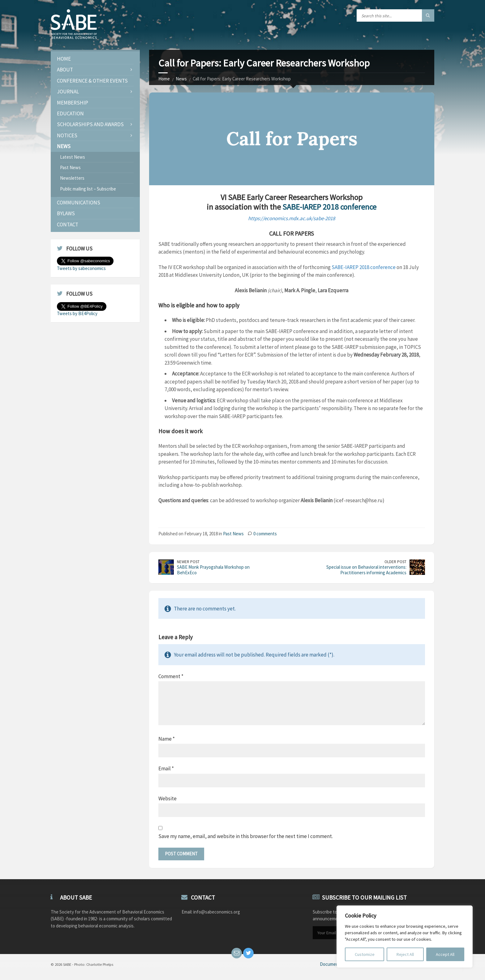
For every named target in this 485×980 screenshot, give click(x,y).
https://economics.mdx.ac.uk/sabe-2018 (292, 218)
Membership (73, 103)
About (65, 70)
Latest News (73, 157)
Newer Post (188, 562)
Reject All (405, 954)
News (181, 79)
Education (70, 113)
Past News (233, 534)
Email (166, 768)
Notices (67, 135)
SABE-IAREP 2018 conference (329, 207)
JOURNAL (68, 92)
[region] (405, 937)
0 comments (265, 534)
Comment (171, 676)
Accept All (445, 954)
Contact (68, 225)
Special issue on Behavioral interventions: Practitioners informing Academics (366, 570)
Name (167, 739)
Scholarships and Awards (90, 124)
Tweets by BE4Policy (77, 313)
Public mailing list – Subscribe (88, 189)
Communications (79, 203)
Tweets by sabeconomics (81, 268)
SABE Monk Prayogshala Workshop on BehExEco (213, 570)
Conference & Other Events (92, 81)
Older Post (395, 562)
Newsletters (72, 178)
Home (164, 79)
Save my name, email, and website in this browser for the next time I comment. (246, 836)
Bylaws (66, 213)
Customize (365, 954)
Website (167, 798)
